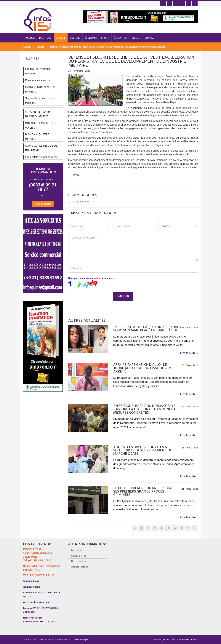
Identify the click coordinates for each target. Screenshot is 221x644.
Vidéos (136, 38)
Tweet (77, 175)
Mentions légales (80, 567)
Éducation (120, 38)
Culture (75, 38)
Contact (150, 38)
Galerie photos (79, 550)
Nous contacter (43, 204)
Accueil (30, 38)
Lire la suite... (189, 353)
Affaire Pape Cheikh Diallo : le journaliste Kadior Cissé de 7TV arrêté (142, 368)
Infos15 (195, 639)
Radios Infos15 (79, 556)
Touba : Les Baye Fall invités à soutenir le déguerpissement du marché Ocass (143, 450)
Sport (105, 38)
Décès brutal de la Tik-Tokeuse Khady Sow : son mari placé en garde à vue (147, 328)
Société (61, 38)
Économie (91, 38)
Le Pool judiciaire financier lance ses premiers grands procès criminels (144, 491)
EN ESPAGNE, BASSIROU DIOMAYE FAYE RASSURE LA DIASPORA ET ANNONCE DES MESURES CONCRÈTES (147, 409)
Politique (45, 38)
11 (188, 528)
